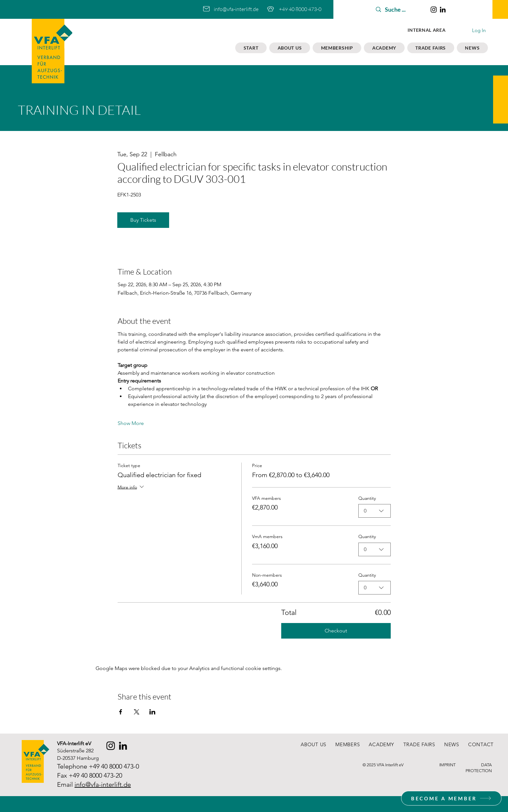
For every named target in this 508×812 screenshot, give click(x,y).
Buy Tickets (143, 220)
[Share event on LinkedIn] (152, 712)
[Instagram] (434, 10)
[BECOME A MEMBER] (451, 798)
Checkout (336, 631)
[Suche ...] (399, 10)
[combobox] (375, 511)
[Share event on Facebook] (121, 712)
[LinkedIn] (443, 10)
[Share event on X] (137, 712)
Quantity (367, 498)
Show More (131, 423)
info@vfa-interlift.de (236, 9)
